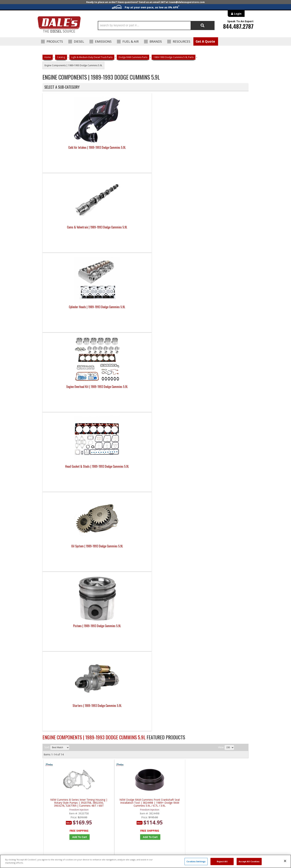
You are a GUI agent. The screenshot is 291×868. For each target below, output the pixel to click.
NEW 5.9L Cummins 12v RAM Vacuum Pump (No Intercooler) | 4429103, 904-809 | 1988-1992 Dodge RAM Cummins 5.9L (172, 324)
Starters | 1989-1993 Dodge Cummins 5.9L (223, 229)
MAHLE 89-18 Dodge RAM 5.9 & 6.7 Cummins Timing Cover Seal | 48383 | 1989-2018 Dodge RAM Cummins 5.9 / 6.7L (121, 525)
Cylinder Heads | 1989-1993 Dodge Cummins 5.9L (171, 150)
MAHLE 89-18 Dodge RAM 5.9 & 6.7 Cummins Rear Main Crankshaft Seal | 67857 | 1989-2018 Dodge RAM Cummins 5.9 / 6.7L (69, 525)
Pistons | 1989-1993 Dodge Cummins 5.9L (171, 229)
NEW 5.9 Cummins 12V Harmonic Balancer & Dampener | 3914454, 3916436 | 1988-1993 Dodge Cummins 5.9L (224, 324)
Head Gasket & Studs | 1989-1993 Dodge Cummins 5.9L (68, 229)
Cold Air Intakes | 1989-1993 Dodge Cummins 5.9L (68, 150)
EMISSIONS (103, 41)
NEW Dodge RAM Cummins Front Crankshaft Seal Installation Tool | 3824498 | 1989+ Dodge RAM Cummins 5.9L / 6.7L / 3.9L (121, 324)
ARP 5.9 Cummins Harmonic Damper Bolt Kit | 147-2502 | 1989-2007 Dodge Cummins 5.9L (224, 525)
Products (55, 41)
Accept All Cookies (249, 861)
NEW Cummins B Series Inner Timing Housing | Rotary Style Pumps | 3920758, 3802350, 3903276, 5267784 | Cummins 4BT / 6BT (69, 324)
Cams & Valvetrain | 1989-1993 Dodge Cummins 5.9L (120, 150)
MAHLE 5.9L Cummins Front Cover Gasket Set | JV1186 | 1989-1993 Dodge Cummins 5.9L (224, 425)
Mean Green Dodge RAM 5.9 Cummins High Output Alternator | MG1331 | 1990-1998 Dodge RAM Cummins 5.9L (121, 625)
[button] (156, 25)
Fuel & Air (131, 41)
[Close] (285, 861)
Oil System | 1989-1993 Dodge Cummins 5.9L (120, 229)
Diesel (79, 41)
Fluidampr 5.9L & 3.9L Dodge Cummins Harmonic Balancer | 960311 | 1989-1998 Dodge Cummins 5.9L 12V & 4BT (69, 625)
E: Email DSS (49, 748)
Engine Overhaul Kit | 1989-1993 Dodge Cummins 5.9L (223, 150)
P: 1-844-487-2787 (54, 737)
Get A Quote (205, 41)
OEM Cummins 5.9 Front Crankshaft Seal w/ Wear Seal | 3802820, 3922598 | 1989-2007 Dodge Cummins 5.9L (121, 425)
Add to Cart (70, 359)
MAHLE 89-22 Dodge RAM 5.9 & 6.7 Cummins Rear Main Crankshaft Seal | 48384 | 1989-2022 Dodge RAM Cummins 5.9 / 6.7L (172, 525)
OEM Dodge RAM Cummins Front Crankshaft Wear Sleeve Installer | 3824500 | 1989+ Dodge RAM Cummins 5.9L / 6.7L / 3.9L (172, 425)
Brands (156, 41)
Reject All (222, 861)
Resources (182, 41)
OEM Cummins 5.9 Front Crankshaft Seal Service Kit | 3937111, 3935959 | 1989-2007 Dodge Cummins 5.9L (69, 425)
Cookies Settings (196, 861)
